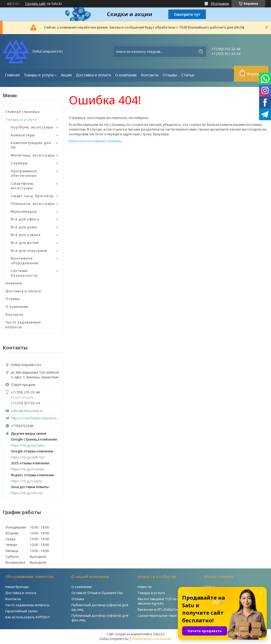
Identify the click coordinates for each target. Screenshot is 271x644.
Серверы (19, 163)
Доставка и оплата (93, 75)
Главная (12, 75)
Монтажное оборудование (25, 261)
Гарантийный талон (21, 611)
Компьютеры (23, 135)
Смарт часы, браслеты (32, 196)
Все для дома (24, 227)
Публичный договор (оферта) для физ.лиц (100, 618)
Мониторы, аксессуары (33, 155)
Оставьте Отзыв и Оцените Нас (97, 593)
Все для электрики (29, 251)
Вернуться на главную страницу (96, 141)
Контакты (150, 75)
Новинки (14, 283)
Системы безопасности (24, 273)
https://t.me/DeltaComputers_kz (36, 418)
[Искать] (201, 52)
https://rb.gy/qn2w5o (28, 445)
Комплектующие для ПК (31, 145)
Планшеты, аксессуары (33, 203)
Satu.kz (159, 634)
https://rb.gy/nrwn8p (28, 469)
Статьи (188, 75)
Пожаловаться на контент (152, 639)
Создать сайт (35, 4)
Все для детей (25, 243)
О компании (126, 75)
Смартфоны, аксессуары (23, 186)
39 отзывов (220, 3)
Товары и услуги (39, 75)
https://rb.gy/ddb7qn (28, 457)
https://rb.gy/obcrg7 (27, 493)
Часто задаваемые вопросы (23, 325)
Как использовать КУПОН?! (28, 617)
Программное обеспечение (24, 173)
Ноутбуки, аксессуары (32, 127)
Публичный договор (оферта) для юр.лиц (100, 607)
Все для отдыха (26, 235)
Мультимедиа (24, 211)
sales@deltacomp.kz (27, 411)
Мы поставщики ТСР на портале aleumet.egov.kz (164, 601)
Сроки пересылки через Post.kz (164, 615)
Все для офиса (25, 219)
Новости (145, 587)
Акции (66, 75)
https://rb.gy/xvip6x (27, 481)
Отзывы (170, 75)
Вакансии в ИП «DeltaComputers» (165, 609)
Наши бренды (17, 587)
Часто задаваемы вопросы (27, 605)
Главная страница (23, 112)
